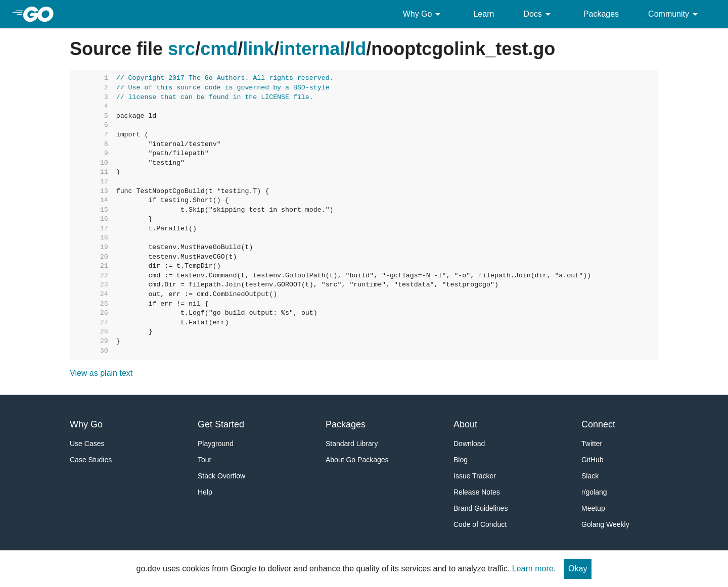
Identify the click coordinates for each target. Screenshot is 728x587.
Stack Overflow (221, 476)
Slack (590, 476)
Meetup (593, 508)
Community (675, 14)
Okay (578, 569)
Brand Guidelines (481, 508)
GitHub (593, 460)
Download (469, 444)
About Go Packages (357, 460)
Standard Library (352, 444)
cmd (219, 49)
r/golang (594, 492)
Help (205, 492)
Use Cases (87, 444)
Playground (216, 444)
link (258, 49)
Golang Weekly (605, 524)
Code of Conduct (480, 524)
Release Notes (477, 492)
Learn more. (534, 569)
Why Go (424, 14)
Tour (204, 460)
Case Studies (91, 460)
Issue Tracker (475, 476)
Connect (598, 424)
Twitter (592, 444)
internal (312, 49)
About (465, 424)
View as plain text (101, 373)
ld (358, 49)
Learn (484, 14)
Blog (461, 460)
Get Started (221, 424)
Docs (538, 14)
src (181, 49)
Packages (601, 14)
